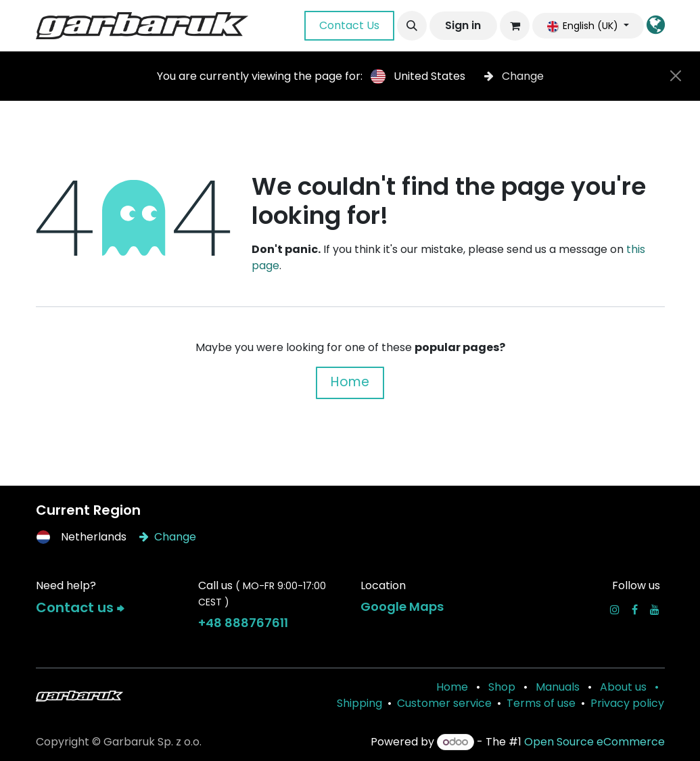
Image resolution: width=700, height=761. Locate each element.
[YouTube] (655, 609)
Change (514, 76)
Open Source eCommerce (594, 742)
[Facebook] (635, 609)
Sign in (463, 25)
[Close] (676, 76)
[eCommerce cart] (515, 26)
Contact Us (349, 25)
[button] (412, 26)
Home (350, 382)
